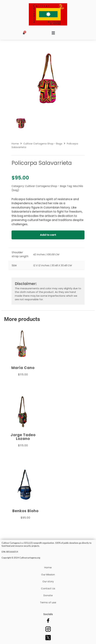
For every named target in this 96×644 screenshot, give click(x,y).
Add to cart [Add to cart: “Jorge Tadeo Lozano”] (23, 453)
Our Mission (48, 574)
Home (15, 144)
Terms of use (48, 602)
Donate (48, 595)
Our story (48, 581)
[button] (53, 33)
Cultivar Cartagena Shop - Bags (43, 144)
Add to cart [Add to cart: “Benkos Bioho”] (26, 525)
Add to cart (48, 235)
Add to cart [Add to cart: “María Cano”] (23, 382)
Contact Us (48, 588)
